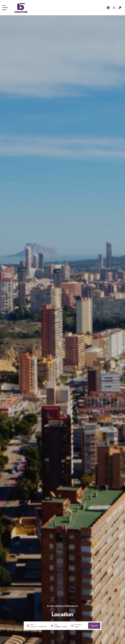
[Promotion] (80, 627)
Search (94, 626)
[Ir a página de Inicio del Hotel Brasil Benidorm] (21, 8)
